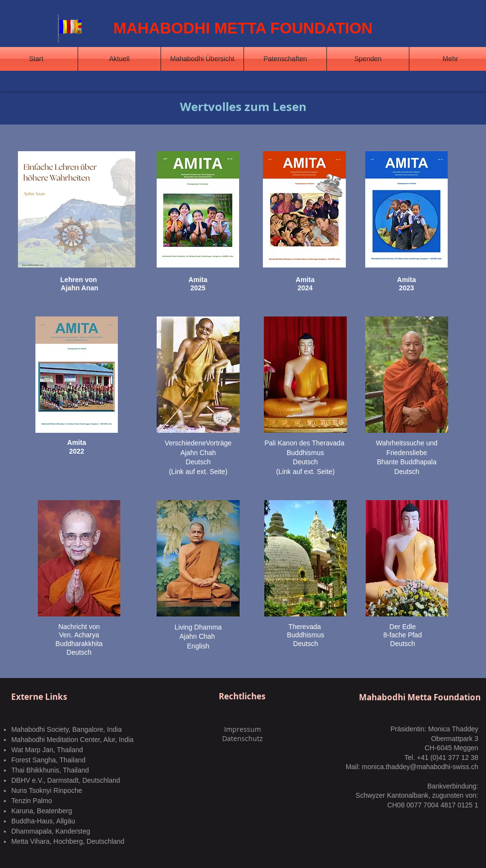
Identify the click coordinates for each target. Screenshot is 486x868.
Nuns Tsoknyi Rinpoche (47, 790)
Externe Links (39, 697)
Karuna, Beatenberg (41, 811)
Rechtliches (242, 696)
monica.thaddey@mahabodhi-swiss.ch (420, 767)
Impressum (243, 729)
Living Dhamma (198, 627)
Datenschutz (243, 738)
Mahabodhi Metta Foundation (420, 697)
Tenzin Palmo (32, 801)
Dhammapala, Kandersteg (51, 831)
